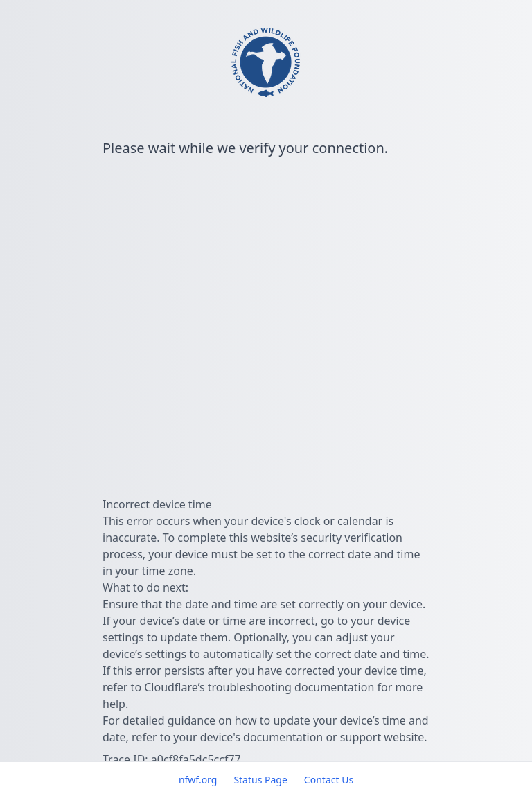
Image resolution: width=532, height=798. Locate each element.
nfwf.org (198, 780)
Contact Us (329, 780)
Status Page (260, 780)
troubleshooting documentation (291, 687)
